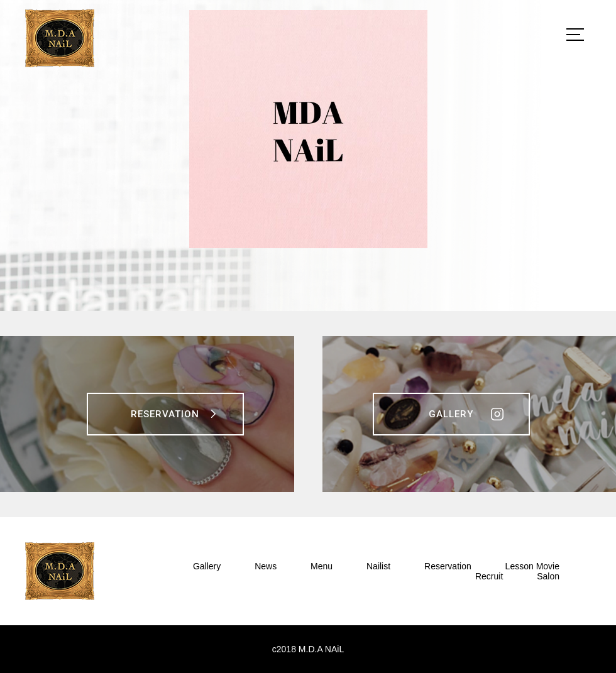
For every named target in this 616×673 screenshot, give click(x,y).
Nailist (378, 566)
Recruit (489, 576)
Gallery (451, 414)
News (266, 566)
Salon (548, 576)
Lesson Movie (532, 566)
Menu (322, 566)
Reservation (165, 414)
